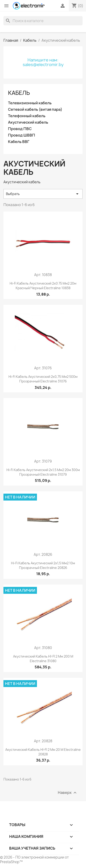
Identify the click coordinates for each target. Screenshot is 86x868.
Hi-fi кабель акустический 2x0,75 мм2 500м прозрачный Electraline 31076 (43, 379)
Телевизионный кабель (30, 103)
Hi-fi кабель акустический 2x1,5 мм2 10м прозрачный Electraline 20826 (43, 565)
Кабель (19, 93)
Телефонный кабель (27, 116)
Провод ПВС (20, 129)
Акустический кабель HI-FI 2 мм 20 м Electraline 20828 (43, 752)
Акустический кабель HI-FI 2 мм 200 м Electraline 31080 (43, 659)
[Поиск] (43, 21)
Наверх (68, 793)
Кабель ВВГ (19, 142)
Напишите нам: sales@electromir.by (43, 62)
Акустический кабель (28, 122)
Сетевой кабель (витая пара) (35, 109)
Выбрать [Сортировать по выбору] (43, 194)
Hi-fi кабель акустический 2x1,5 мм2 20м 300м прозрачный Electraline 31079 (43, 472)
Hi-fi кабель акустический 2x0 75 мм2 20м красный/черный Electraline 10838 (43, 286)
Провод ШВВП (22, 135)
